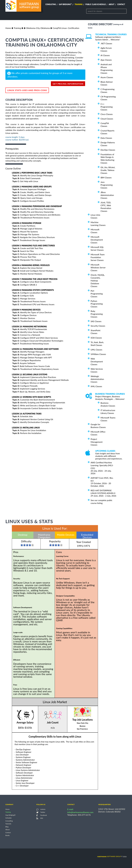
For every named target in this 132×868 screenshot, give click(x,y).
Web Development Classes (97, 361)
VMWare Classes (98, 354)
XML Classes (96, 386)
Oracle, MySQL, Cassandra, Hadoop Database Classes (98, 281)
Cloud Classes (107, 119)
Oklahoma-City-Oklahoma (38, 28)
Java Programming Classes (107, 185)
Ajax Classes (106, 60)
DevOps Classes (108, 150)
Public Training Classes (72, 60)
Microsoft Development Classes (97, 240)
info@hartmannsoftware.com (80, 812)
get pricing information (68, 84)
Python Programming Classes (97, 304)
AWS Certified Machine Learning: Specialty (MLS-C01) (102, 465)
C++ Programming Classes (107, 107)
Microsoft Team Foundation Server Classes (98, 257)
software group (109, 856)
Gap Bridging (65, 4)
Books (8, 835)
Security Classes (98, 326)
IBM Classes (106, 177)
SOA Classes (96, 338)
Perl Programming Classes (97, 294)
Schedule (9, 818)
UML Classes (96, 350)
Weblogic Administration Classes (97, 379)
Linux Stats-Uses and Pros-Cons (27, 90)
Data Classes (106, 138)
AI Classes (105, 55)
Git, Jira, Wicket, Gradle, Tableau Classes (108, 170)
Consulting (51, 4)
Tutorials (8, 824)
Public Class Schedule (96, 4)
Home (8, 28)
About (112, 4)
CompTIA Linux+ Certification (66, 28)
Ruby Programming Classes (97, 314)
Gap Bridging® (10, 815)
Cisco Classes (107, 114)
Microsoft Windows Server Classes (98, 267)
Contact (121, 4)
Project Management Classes (97, 442)
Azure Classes (107, 77)
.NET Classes (106, 43)
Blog (7, 827)
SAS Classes (96, 321)
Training (79, 4)
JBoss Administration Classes (107, 195)
